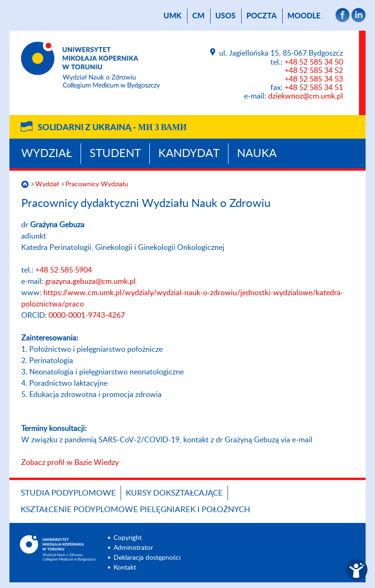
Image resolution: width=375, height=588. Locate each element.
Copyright (128, 538)
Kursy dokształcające (174, 493)
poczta (261, 16)
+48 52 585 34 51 (314, 88)
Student (115, 154)
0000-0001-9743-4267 (87, 315)
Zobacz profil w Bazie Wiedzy (70, 463)
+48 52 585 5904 (64, 270)
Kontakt (125, 568)
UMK (172, 16)
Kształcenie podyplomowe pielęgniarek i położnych (135, 509)
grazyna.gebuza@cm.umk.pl (90, 282)
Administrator (133, 548)
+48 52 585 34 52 (314, 71)
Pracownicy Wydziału (97, 184)
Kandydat (189, 154)
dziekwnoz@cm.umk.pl (306, 96)
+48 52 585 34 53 (314, 79)
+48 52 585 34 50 (314, 62)
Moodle (304, 16)
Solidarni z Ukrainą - (112, 128)
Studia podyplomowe (68, 493)
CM (198, 16)
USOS (225, 16)
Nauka (257, 154)
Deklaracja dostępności (147, 558)
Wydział (47, 154)
